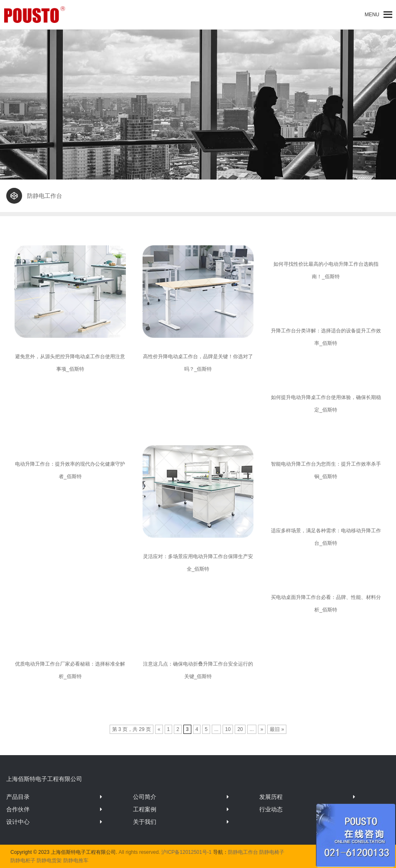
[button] (372, 15)
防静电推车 (76, 861)
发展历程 (271, 797)
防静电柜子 (23, 861)
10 (228, 729)
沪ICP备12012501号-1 (186, 852)
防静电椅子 (272, 852)
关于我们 (145, 822)
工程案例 (145, 809)
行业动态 (271, 809)
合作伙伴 (18, 809)
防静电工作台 (243, 852)
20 (240, 729)
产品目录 (18, 797)
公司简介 (145, 797)
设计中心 (18, 822)
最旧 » (277, 729)
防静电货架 (49, 861)
